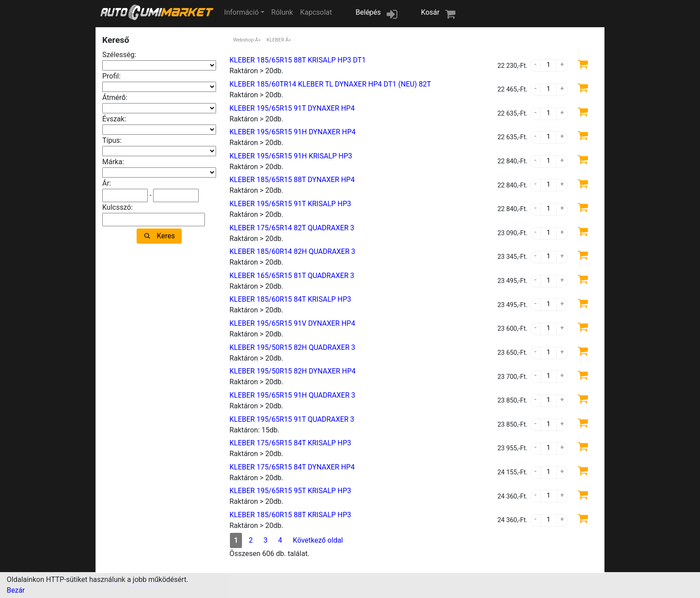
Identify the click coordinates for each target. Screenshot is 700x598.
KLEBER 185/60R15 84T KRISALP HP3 (290, 299)
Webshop (244, 40)
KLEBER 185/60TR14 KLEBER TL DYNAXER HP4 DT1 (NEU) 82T (330, 84)
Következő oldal (318, 540)
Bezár (16, 590)
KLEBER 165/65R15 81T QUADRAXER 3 (292, 276)
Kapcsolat (316, 12)
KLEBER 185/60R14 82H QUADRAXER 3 (292, 251)
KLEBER (275, 40)
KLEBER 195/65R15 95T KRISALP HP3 (290, 491)
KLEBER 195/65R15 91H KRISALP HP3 (291, 156)
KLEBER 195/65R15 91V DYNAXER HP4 (292, 323)
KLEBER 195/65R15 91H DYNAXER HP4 (293, 132)
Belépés (369, 12)
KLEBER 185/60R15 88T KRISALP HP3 (290, 515)
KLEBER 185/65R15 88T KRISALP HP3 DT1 (298, 60)
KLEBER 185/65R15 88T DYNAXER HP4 (292, 180)
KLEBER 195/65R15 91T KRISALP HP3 (290, 204)
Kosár (430, 12)
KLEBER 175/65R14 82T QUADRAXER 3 (292, 228)
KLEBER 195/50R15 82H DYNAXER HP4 (293, 371)
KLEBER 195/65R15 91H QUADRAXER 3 (292, 395)
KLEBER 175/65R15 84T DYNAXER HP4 (292, 467)
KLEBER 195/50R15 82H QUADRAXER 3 (292, 347)
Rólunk (282, 12)
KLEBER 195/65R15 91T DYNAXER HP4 (292, 108)
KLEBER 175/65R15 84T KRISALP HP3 (290, 443)
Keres (166, 236)
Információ (241, 12)
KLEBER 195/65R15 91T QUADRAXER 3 (292, 419)
